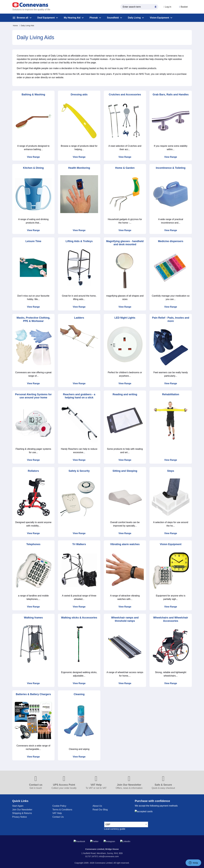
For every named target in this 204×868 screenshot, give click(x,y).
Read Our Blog (100, 810)
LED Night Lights (125, 318)
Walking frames (33, 618)
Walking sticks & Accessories (79, 618)
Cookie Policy (59, 806)
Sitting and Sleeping (125, 471)
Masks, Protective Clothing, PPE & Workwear (33, 319)
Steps (171, 471)
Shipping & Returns (22, 813)
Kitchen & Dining (33, 168)
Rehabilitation (171, 394)
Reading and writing (125, 394)
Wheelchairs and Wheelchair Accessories (171, 619)
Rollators (33, 471)
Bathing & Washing (33, 95)
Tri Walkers (79, 544)
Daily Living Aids (27, 26)
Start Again (18, 806)
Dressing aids (79, 95)
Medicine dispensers (171, 241)
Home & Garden (125, 168)
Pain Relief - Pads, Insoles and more (171, 319)
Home (15, 26)
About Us (97, 806)
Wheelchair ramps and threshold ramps (125, 619)
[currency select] (126, 824)
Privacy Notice (20, 817)
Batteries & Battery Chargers (33, 694)
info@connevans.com (109, 854)
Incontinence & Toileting (171, 168)
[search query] (139, 7)
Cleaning (79, 694)
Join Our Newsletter (22, 810)
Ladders (79, 318)
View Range (33, 157)
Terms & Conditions (62, 810)
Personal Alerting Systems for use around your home (33, 396)
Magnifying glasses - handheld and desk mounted (125, 243)
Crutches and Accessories (125, 95)
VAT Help (57, 813)
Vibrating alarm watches (125, 544)
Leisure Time (33, 241)
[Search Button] (155, 6)
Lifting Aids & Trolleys (79, 241)
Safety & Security (79, 471)
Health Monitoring (79, 168)
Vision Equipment (171, 544)
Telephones (33, 544)
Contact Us (58, 817)
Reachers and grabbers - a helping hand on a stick (79, 396)
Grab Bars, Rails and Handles (171, 95)
